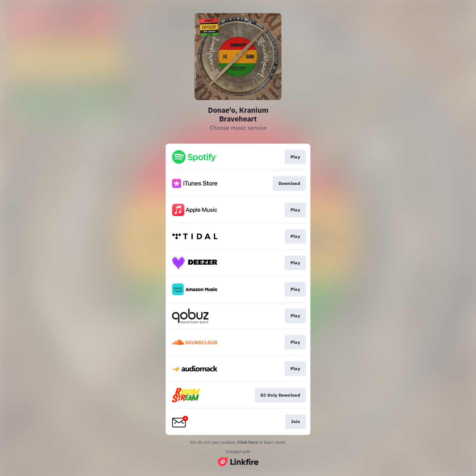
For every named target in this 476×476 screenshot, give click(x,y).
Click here (248, 442)
